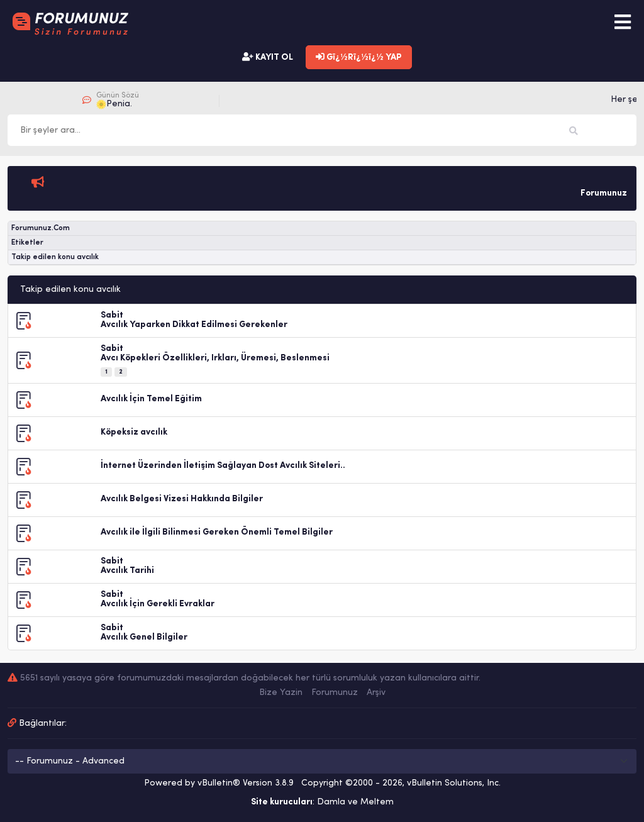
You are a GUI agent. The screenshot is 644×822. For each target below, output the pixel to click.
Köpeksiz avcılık (134, 432)
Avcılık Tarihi (127, 571)
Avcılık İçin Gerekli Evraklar (158, 604)
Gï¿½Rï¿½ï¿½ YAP (359, 57)
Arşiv (376, 693)
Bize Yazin (281, 693)
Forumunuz (335, 693)
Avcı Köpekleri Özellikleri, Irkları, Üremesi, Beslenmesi (215, 358)
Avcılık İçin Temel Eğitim (151, 399)
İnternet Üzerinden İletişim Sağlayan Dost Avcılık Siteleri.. (223, 466)
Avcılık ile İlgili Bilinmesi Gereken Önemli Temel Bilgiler (217, 532)
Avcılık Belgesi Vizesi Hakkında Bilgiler (182, 499)
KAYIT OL (268, 57)
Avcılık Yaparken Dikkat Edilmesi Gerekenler (194, 325)
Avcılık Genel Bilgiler (144, 637)
